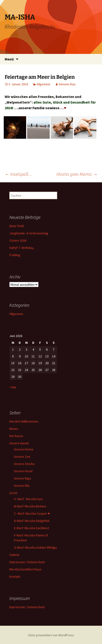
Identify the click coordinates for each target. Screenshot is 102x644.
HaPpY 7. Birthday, (22, 248)
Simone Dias (67, 84)
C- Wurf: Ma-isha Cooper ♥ (32, 513)
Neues (14, 429)
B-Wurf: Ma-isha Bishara (30, 506)
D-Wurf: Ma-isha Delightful (32, 521)
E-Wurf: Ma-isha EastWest (32, 528)
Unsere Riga (22, 478)
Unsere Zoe (22, 457)
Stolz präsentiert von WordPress (51, 635)
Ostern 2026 (18, 240)
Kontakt (15, 577)
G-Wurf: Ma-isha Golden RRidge (35, 547)
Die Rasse (16, 436)
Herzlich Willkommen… (25, 421)
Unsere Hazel (23, 471)
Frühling (15, 255)
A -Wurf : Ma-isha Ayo (28, 499)
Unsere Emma (24, 449)
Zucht (13, 493)
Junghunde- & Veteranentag (29, 233)
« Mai (13, 387)
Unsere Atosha (24, 464)
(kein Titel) (17, 226)
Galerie (14, 555)
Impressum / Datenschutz (27, 562)
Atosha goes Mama (77, 174)
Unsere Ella (22, 486)
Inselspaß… (19, 174)
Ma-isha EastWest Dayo (25, 569)
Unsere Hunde (19, 443)
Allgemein (43, 84)
